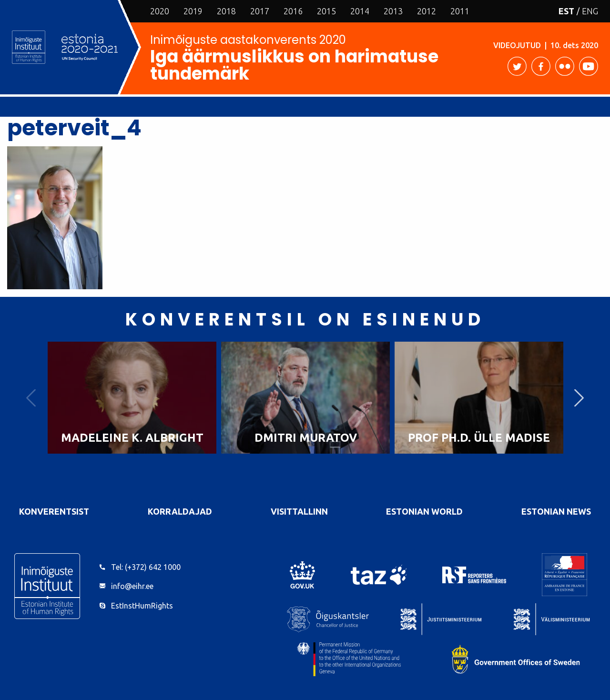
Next (579, 398)
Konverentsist (54, 511)
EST (566, 11)
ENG (590, 11)
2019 (193, 11)
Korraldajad (180, 511)
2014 (360, 11)
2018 (226, 11)
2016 (293, 11)
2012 (427, 11)
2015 (326, 11)
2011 (460, 11)
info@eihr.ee (132, 586)
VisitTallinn (299, 511)
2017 (260, 11)
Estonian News (556, 511)
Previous (31, 398)
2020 (160, 11)
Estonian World (424, 511)
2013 (393, 11)
